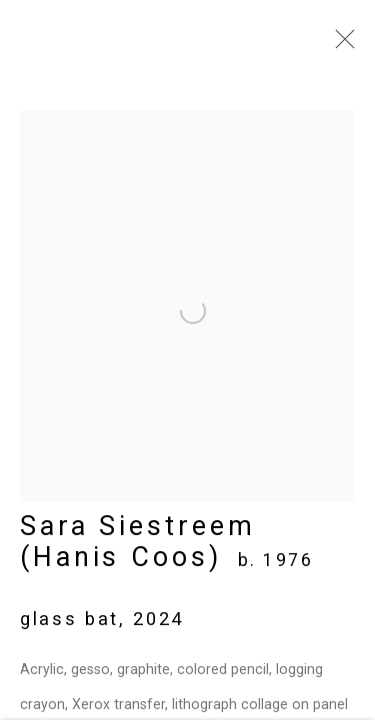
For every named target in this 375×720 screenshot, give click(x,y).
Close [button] (340, 45)
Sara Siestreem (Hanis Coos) (138, 546)
